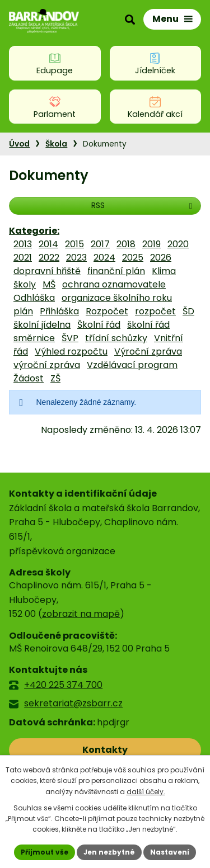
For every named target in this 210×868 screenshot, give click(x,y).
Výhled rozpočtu (71, 352)
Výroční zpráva (148, 352)
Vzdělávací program (132, 365)
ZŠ (55, 378)
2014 (48, 244)
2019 (151, 244)
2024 (104, 258)
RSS (143, 205)
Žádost (29, 378)
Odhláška (34, 298)
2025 (133, 258)
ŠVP (70, 338)
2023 (76, 258)
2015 (74, 244)
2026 (161, 258)
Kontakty (105, 750)
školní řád (148, 325)
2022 (49, 258)
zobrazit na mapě (81, 614)
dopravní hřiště (47, 271)
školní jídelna (42, 325)
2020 (178, 244)
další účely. (146, 792)
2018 (126, 244)
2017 (100, 244)
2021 (23, 258)
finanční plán (116, 271)
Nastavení (170, 852)
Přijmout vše (45, 852)
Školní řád (99, 325)
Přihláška (59, 311)
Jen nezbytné (109, 852)
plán (23, 311)
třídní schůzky (116, 338)
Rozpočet (107, 311)
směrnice (34, 338)
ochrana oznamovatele (114, 284)
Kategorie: (34, 231)
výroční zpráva (47, 365)
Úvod (19, 144)
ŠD (188, 311)
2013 (23, 244)
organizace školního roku (117, 298)
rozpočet (155, 311)
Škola (56, 144)
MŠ (49, 284)
